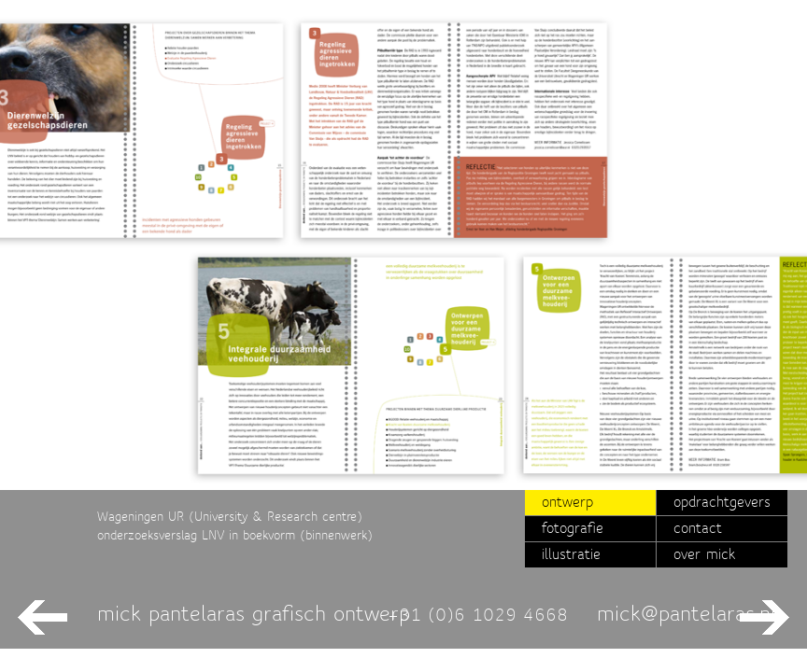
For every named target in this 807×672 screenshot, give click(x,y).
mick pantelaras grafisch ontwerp (254, 613)
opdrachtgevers (722, 502)
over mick (704, 554)
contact (698, 528)
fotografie (573, 528)
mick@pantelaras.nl (687, 613)
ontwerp (567, 502)
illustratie (571, 554)
